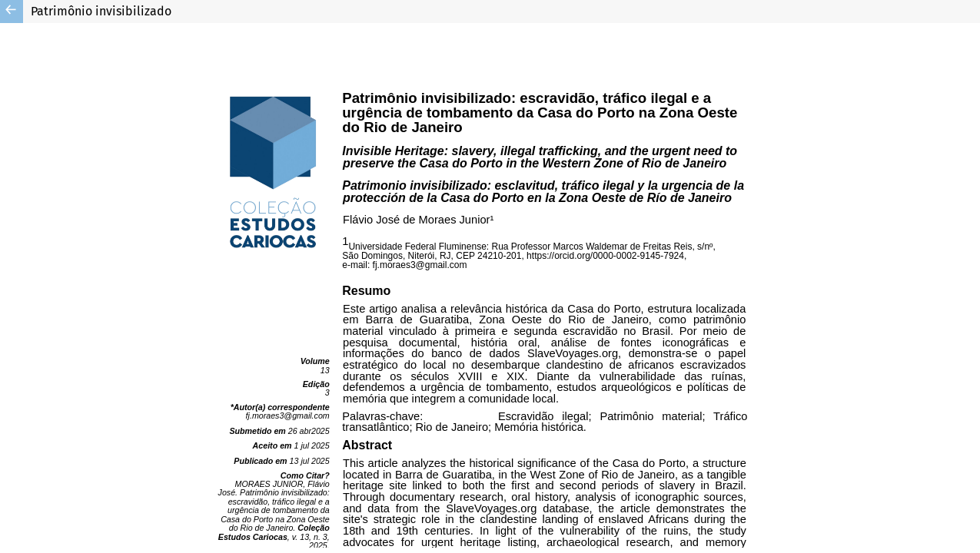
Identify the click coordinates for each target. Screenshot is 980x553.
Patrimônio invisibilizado (101, 11)
